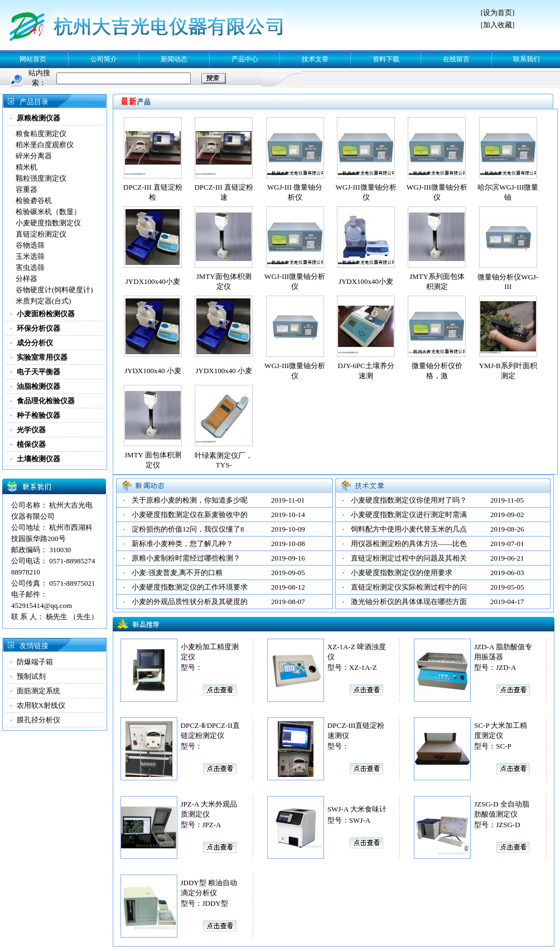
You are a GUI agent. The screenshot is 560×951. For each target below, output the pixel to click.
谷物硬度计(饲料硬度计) (54, 290)
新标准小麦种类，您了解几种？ (182, 544)
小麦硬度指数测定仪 (48, 223)
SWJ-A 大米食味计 (357, 809)
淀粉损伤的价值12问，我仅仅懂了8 (188, 529)
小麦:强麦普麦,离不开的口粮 (177, 573)
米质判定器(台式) (44, 301)
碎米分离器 (34, 156)
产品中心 (245, 59)
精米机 (26, 167)
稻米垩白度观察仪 (45, 145)
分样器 (26, 279)
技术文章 (315, 59)
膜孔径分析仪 (38, 720)
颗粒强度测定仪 (41, 178)
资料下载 (386, 59)
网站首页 (33, 59)
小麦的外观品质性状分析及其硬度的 (190, 602)
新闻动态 (174, 59)
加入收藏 (498, 25)
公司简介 (104, 59)
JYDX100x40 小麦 (153, 371)
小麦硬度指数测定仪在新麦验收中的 (190, 515)
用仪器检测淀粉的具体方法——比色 (409, 544)
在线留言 (456, 59)
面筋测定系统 (38, 691)
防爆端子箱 (35, 662)
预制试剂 (31, 676)
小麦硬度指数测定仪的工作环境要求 (190, 587)
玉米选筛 (30, 256)
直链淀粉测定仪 (41, 234)
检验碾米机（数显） (48, 212)
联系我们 (527, 59)
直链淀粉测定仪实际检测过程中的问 (409, 587)
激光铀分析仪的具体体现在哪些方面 (409, 602)
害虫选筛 (30, 267)
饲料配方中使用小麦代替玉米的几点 (409, 529)
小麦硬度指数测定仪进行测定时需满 (409, 515)
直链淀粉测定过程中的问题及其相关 (409, 558)
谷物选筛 (30, 245)
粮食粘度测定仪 (41, 134)
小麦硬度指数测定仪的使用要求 (402, 573)
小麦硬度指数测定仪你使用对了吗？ (409, 500)
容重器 (26, 189)
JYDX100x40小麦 (153, 281)
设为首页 (498, 13)
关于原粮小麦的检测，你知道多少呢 (190, 500)
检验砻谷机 (34, 201)
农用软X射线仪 (41, 705)
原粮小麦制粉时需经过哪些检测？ (186, 558)
